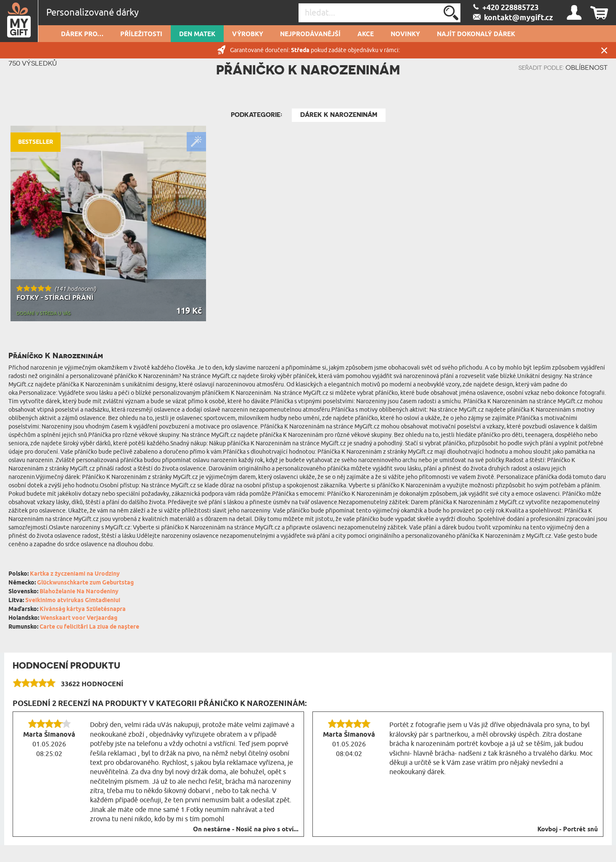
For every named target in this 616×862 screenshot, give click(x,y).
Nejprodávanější (310, 34)
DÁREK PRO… (82, 34)
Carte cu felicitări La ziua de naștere (89, 627)
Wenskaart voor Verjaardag (79, 618)
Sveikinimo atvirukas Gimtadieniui (73, 601)
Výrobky (248, 34)
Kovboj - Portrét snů (568, 830)
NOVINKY (405, 34)
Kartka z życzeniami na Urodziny (75, 574)
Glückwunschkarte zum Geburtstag (85, 583)
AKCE (366, 34)
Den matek (197, 34)
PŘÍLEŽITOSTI (141, 34)
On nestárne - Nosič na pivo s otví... (246, 830)
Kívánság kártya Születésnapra (83, 609)
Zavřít (604, 50)
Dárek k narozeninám (339, 115)
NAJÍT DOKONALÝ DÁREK (476, 34)
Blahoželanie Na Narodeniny (79, 592)
